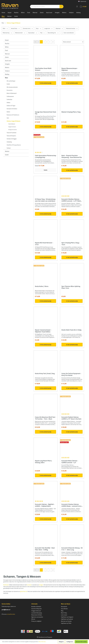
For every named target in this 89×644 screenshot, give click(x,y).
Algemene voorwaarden (37, 617)
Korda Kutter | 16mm (42, 286)
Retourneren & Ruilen (37, 615)
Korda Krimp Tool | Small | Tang (45, 374)
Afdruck (33, 619)
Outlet (8, 84)
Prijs (42, 33)
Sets (8, 118)
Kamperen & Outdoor (12, 109)
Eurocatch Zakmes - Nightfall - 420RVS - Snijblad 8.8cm (45, 505)
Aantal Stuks (15, 28)
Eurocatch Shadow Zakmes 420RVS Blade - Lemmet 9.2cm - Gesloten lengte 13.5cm (72, 505)
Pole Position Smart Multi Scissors (43, 69)
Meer (7, 78)
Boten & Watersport (12, 93)
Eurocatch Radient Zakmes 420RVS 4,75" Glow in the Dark (71, 418)
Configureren (70, 642)
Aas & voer (8, 61)
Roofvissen (6, 585)
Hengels (7, 64)
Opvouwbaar (33, 33)
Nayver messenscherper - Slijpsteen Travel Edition (43, 331)
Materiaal (59, 28)
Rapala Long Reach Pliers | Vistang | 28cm (43, 462)
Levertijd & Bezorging (37, 613)
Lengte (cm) (48, 28)
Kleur (39, 28)
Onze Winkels (64, 609)
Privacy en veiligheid (36, 621)
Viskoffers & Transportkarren (14, 145)
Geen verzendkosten (69, 33)
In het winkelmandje (46, 83)
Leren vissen (64, 615)
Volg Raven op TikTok (66, 623)
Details (46, 170)
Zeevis (7, 57)
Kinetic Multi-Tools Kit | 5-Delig (71, 330)
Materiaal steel (20, 33)
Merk (5, 28)
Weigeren (61, 642)
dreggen (41, 585)
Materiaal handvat (72, 28)
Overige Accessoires (13, 130)
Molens (7, 67)
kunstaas (29, 585)
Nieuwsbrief (64, 607)
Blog (62, 611)
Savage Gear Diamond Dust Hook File (46, 113)
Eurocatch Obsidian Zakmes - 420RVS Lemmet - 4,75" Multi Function (71, 200)
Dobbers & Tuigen (11, 106)
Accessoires (10, 90)
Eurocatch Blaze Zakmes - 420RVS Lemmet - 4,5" (70, 462)
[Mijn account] (77, 7)
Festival (9, 148)
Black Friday (64, 613)
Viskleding (9, 142)
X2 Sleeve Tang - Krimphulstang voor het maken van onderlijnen (45, 200)
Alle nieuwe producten (12, 87)
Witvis (7, 47)
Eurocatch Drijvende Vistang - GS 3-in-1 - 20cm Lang (72, 549)
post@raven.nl (6, 610)
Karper (7, 40)
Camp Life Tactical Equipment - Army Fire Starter (71, 374)
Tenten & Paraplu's (11, 136)
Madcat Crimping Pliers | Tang (71, 112)
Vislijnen (7, 71)
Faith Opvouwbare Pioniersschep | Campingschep (46, 156)
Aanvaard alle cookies (81, 642)
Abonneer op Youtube (66, 621)
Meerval (7, 54)
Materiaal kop (7, 33)
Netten (8, 112)
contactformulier (11, 614)
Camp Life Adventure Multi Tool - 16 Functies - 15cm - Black (45, 418)
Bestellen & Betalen (36, 607)
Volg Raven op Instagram (67, 617)
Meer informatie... (42, 642)
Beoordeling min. (53, 33)
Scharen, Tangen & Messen (13, 121)
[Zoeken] (61, 7)
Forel (6, 50)
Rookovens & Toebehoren (13, 115)
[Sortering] (73, 42)
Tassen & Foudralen (12, 133)
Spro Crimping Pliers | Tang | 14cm (70, 244)
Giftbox (8, 102)
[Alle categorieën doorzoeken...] (45, 7)
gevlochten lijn (24, 591)
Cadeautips (9, 99)
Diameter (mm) (28, 28)
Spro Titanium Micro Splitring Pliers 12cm (71, 287)
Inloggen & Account (36, 611)
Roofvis (7, 44)
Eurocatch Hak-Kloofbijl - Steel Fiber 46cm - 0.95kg (45, 549)
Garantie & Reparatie (36, 609)
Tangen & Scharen (12, 127)
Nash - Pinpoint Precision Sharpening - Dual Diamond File (72, 156)
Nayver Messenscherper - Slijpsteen (70, 69)
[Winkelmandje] (83, 7)
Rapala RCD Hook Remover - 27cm (44, 244)
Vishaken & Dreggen (12, 139)
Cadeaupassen (10, 96)
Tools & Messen (12, 124)
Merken (7, 151)
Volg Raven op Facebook (67, 619)
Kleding (7, 74)
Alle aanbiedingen (11, 81)
